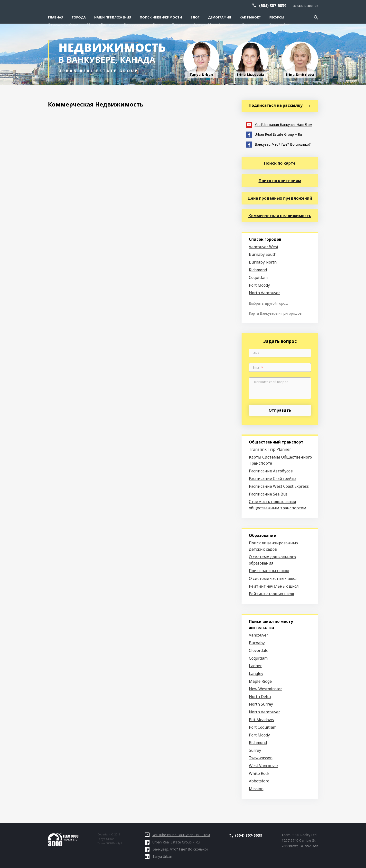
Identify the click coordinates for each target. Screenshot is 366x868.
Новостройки (279, 5)
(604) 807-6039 (273, 13)
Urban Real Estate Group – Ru (274, 134)
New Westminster (265, 689)
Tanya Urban (158, 856)
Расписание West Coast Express (279, 486)
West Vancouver (264, 766)
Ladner (255, 666)
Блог (195, 17)
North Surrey (261, 704)
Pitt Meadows (261, 720)
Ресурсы (277, 17)
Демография (220, 17)
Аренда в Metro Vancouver (213, 5)
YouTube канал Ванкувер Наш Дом (279, 124)
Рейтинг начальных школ (274, 586)
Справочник (251, 5)
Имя (256, 353)
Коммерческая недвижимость (280, 216)
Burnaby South (263, 254)
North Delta (260, 697)
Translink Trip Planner (270, 449)
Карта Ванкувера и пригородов (275, 313)
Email (258, 368)
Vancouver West (264, 247)
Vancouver (258, 635)
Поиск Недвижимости (161, 17)
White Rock (259, 773)
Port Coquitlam (263, 727)
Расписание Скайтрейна (273, 478)
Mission (256, 789)
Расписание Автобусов (271, 471)
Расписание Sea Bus (268, 494)
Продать (178, 5)
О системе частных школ (273, 578)
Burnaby (257, 643)
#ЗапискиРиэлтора (101, 5)
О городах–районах (63, 5)
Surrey (255, 750)
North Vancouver (264, 293)
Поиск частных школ (269, 571)
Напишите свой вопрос (270, 382)
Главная (56, 17)
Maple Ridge (260, 681)
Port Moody (259, 285)
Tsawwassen (261, 758)
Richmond (258, 270)
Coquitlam (258, 277)
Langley (256, 673)
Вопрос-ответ (134, 5)
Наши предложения (113, 17)
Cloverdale (259, 650)
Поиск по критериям (280, 181)
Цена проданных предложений (280, 198)
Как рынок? (250, 17)
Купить (158, 5)
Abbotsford (259, 781)
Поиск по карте (280, 163)
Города (79, 17)
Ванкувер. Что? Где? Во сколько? (278, 144)
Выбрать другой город (268, 303)
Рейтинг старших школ (272, 594)
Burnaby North (263, 262)
